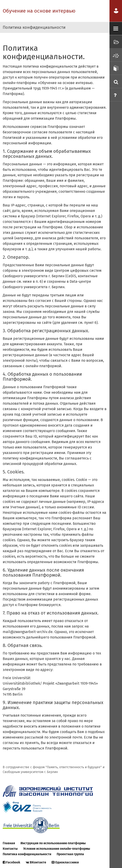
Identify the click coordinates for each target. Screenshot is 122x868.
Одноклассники (65, 862)
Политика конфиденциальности (27, 854)
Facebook (11, 862)
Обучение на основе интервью (39, 11)
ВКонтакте (36, 862)
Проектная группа (70, 854)
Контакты (10, 849)
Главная (9, 843)
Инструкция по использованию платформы (53, 843)
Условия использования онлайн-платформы (57, 849)
